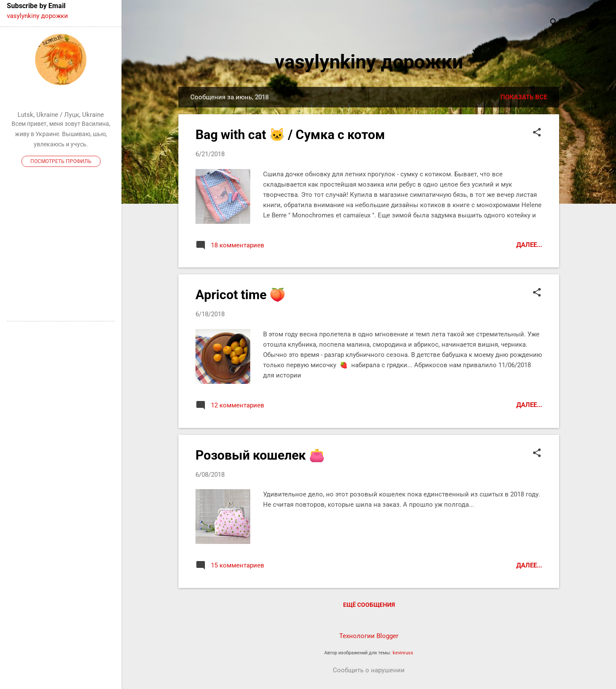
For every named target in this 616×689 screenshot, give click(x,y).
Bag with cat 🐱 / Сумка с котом (290, 135)
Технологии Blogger (369, 636)
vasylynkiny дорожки (369, 62)
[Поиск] (554, 23)
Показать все (524, 97)
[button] (537, 133)
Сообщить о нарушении (369, 670)
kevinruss (403, 653)
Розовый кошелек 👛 (260, 455)
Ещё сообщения (369, 605)
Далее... (529, 245)
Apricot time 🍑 (240, 295)
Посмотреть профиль (61, 161)
